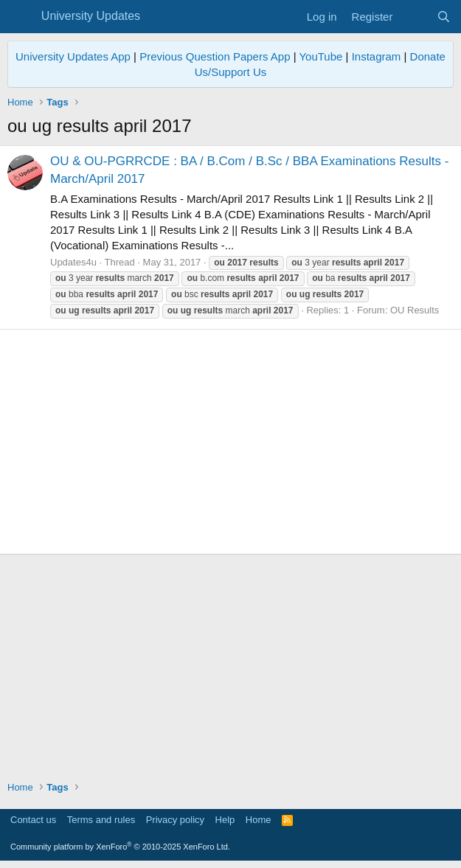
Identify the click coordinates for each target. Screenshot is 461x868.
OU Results (415, 310)
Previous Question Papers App (215, 56)
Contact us (33, 820)
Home (259, 820)
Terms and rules (101, 820)
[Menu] (20, 17)
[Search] (444, 17)
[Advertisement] (230, 442)
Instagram (377, 56)
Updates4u (73, 262)
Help (225, 820)
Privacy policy (175, 820)
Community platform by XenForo (120, 847)
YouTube (320, 56)
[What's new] (414, 17)
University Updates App (73, 56)
